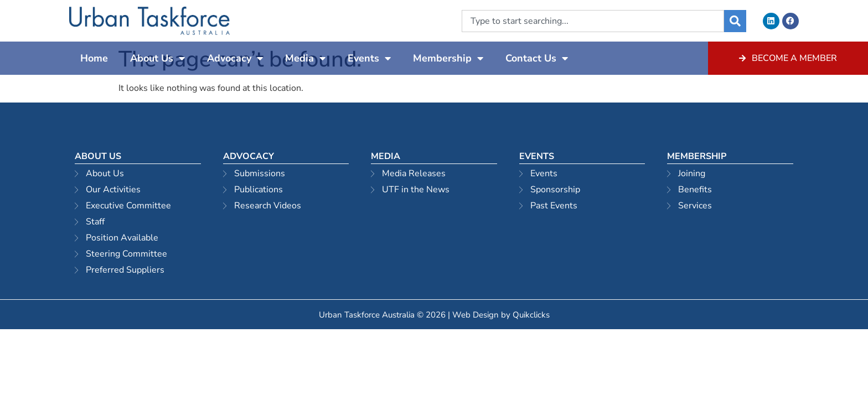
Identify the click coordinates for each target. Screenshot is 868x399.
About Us (157, 58)
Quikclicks (531, 315)
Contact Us (537, 58)
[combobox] (593, 21)
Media (305, 58)
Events (369, 58)
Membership (448, 58)
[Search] (735, 21)
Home (94, 58)
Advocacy (235, 58)
